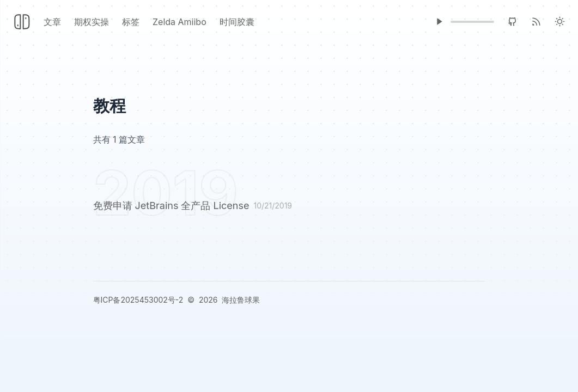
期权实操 (92, 22)
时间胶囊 (237, 22)
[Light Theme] (560, 22)
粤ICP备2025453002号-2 (138, 300)
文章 (52, 22)
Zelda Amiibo (180, 22)
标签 (131, 22)
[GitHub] (512, 22)
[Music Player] (439, 22)
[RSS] (536, 22)
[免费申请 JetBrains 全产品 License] (289, 208)
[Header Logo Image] (22, 22)
